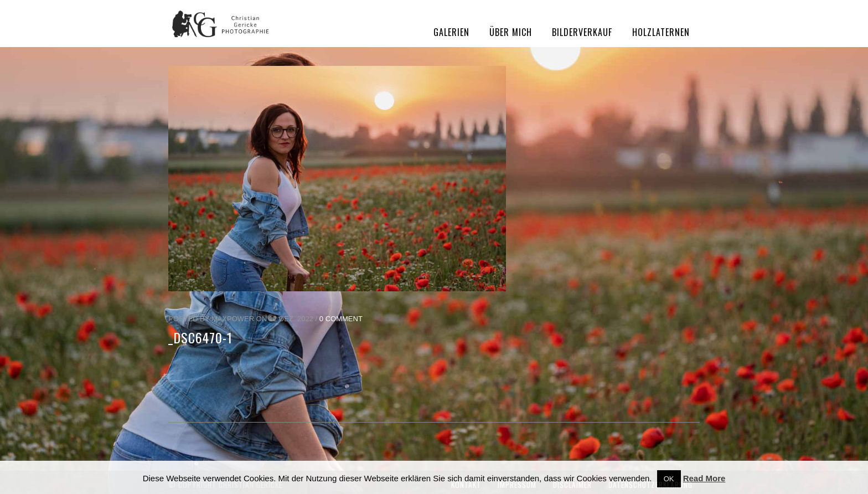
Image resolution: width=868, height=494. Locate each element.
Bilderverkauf (582, 32)
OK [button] (669, 479)
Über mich (511, 32)
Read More (704, 478)
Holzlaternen (661, 32)
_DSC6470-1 (200, 337)
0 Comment (341, 319)
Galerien (451, 32)
